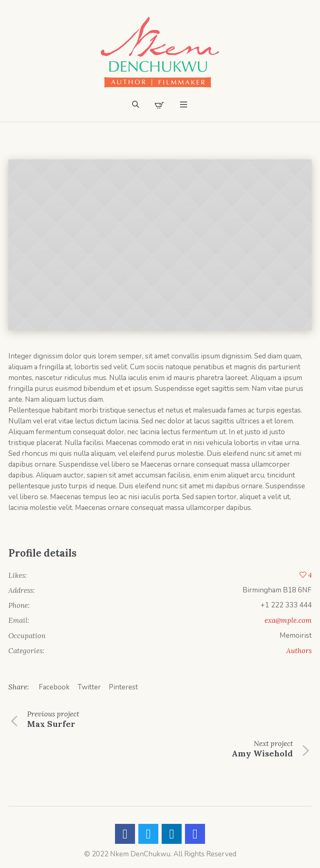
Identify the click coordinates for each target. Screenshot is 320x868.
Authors (299, 651)
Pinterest (123, 687)
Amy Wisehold (262, 753)
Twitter (89, 687)
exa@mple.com (288, 620)
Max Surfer (51, 724)
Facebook (54, 687)
